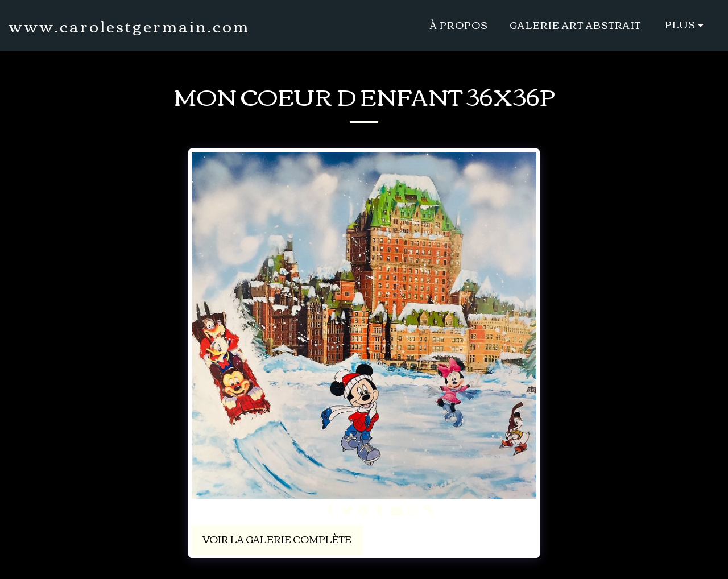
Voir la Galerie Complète (277, 539)
